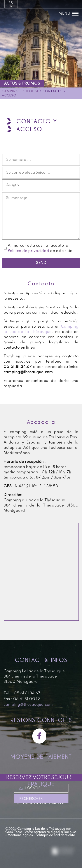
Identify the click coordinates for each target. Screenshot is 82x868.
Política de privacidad (28, 251)
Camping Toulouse (20, 92)
